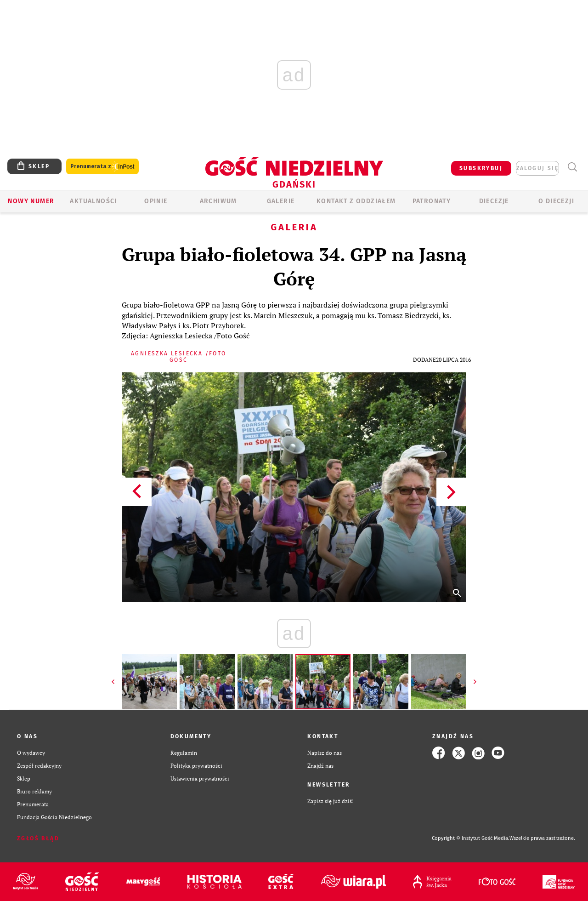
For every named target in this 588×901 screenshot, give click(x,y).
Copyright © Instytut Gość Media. (471, 838)
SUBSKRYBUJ (481, 168)
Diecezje (494, 201)
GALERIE (281, 201)
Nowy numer (31, 201)
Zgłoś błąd (38, 838)
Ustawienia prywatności (200, 778)
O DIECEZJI (556, 201)
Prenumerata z (102, 167)
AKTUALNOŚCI (93, 201)
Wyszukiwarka (572, 167)
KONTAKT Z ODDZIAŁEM (356, 201)
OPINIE (156, 201)
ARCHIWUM (218, 201)
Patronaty (432, 201)
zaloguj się (537, 168)
